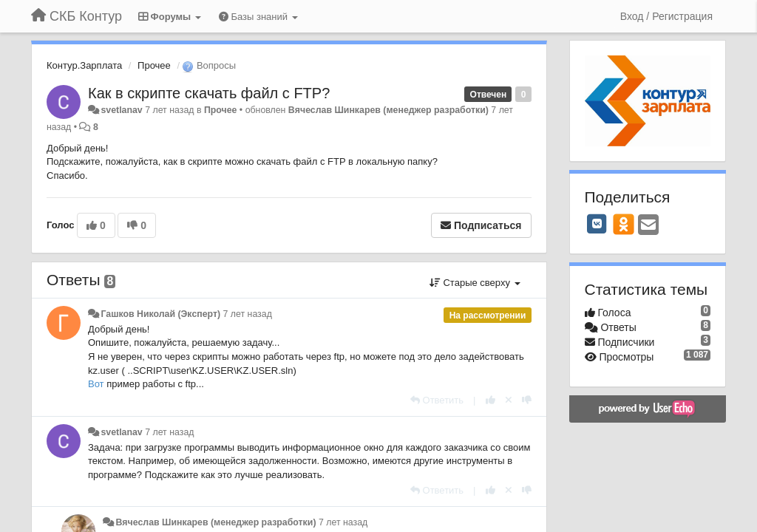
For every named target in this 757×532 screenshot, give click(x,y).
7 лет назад (248, 314)
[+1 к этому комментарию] (490, 400)
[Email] (648, 226)
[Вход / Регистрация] (666, 16)
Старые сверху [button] (475, 283)
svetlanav (121, 110)
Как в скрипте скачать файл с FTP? (209, 93)
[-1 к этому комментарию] (527, 400)
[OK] (624, 224)
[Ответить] (437, 400)
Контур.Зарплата (84, 65)
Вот (97, 384)
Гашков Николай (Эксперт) (160, 314)
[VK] (597, 224)
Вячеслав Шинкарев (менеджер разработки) (388, 110)
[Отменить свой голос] (509, 400)
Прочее (154, 65)
